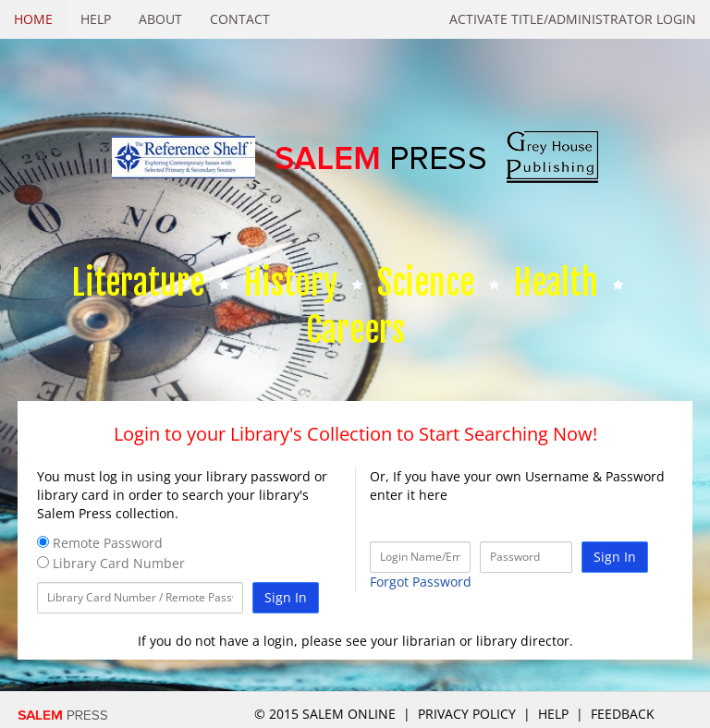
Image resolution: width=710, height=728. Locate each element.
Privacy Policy (467, 714)
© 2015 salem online (327, 714)
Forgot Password (421, 582)
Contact (240, 19)
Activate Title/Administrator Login (573, 19)
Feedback (623, 714)
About (160, 19)
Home (33, 19)
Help (96, 19)
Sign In (286, 597)
